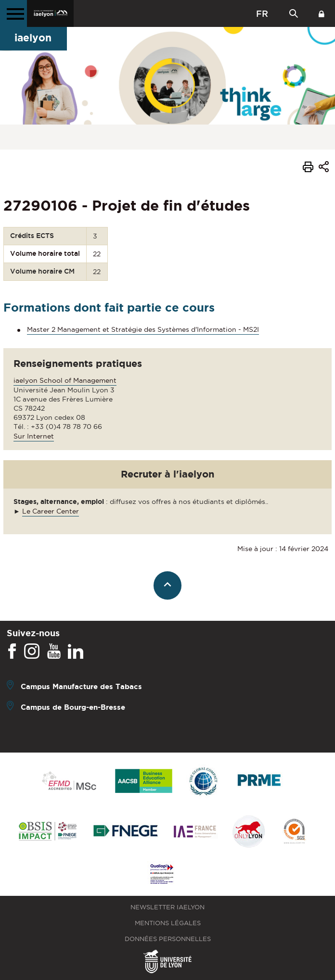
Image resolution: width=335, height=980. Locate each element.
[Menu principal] (13, 13)
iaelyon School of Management (65, 380)
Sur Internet (34, 436)
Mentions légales (168, 923)
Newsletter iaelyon (167, 907)
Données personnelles (168, 939)
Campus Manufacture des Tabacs (81, 686)
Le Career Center (51, 511)
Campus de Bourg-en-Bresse (73, 707)
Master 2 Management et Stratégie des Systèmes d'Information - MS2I (143, 329)
